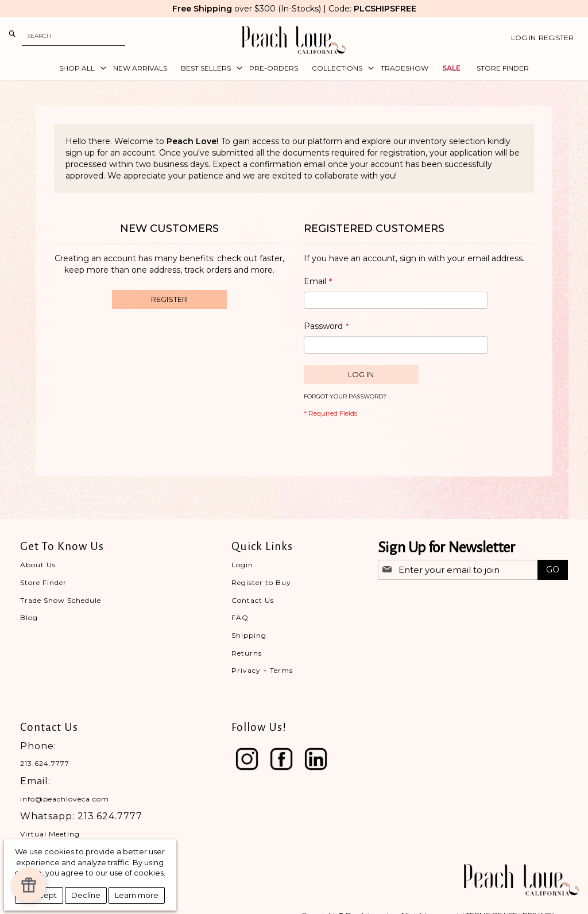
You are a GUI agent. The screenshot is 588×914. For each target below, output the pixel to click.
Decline (86, 895)
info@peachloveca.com (65, 799)
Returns (247, 653)
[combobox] (73, 36)
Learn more (137, 895)
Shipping (249, 635)
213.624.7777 (45, 763)
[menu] (294, 68)
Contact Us (253, 600)
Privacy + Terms (262, 670)
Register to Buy (261, 582)
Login (242, 565)
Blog (29, 617)
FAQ (240, 617)
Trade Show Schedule (61, 600)
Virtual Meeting (50, 834)
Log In (523, 38)
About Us (38, 565)
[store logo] (294, 40)
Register (556, 38)
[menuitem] (79, 68)
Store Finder (43, 582)
